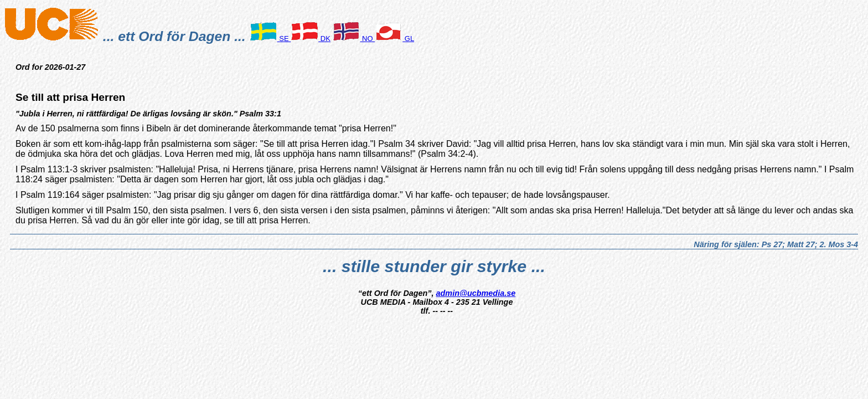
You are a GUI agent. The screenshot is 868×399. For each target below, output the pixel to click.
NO (353, 39)
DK (311, 39)
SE (270, 39)
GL (394, 39)
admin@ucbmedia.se (476, 293)
